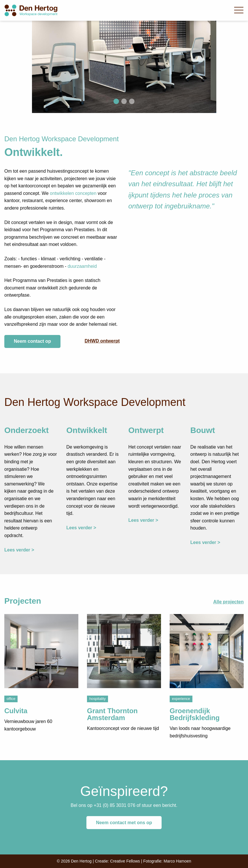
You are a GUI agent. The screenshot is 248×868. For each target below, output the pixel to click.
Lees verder (17, 550)
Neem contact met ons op (124, 823)
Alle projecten (228, 602)
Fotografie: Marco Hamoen (167, 861)
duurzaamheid (82, 266)
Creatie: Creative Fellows (117, 861)
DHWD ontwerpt (102, 341)
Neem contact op (32, 341)
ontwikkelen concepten (73, 193)
